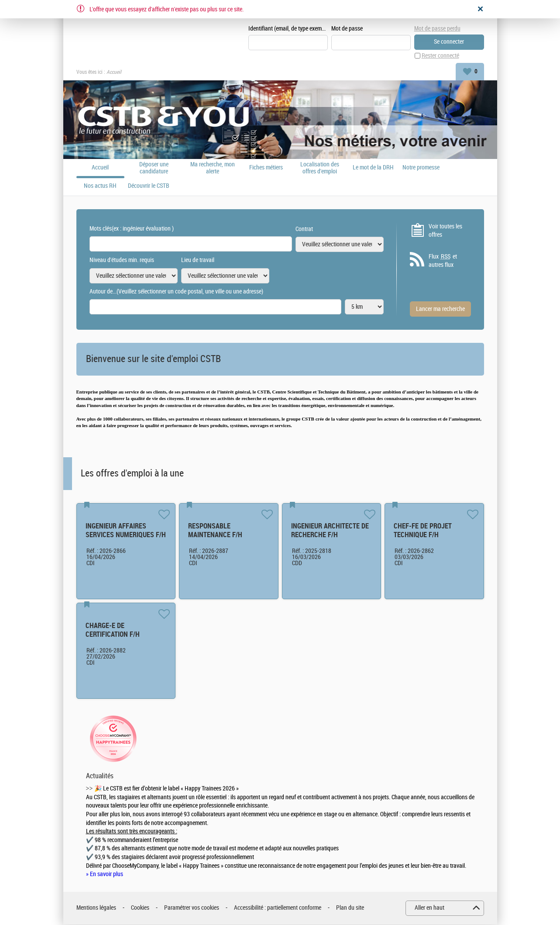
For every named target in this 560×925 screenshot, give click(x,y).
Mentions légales (96, 908)
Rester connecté (440, 56)
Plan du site (350, 908)
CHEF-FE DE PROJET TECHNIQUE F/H (423, 531)
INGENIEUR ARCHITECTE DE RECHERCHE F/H (330, 531)
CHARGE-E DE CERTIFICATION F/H (113, 630)
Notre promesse (421, 168)
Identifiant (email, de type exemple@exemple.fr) (288, 29)
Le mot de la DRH (373, 168)
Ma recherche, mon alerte (213, 168)
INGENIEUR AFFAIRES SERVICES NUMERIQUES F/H (126, 531)
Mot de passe (347, 29)
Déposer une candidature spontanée (154, 168)
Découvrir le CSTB (149, 186)
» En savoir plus (105, 875)
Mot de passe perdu (437, 29)
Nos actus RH (100, 186)
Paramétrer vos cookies (192, 908)
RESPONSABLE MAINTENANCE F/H (215, 531)
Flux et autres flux (443, 261)
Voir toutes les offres (445, 231)
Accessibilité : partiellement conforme (278, 908)
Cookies (140, 908)
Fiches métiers (266, 168)
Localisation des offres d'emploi (320, 168)
